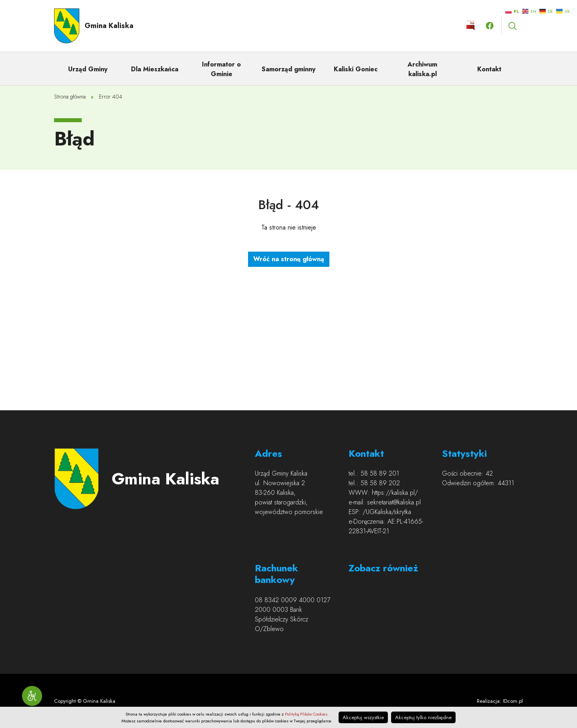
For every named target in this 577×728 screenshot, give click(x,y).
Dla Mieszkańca (155, 69)
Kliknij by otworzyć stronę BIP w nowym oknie (470, 26)
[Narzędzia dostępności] (32, 696)
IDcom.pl (513, 701)
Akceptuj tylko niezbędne (423, 717)
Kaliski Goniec (356, 69)
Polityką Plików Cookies (306, 714)
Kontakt (489, 69)
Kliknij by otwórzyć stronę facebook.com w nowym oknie (490, 26)
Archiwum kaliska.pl (422, 69)
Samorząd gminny (288, 69)
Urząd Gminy (88, 69)
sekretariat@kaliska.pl (394, 502)
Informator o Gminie (221, 69)
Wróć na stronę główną (289, 259)
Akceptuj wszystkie (363, 717)
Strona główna (70, 97)
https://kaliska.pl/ (395, 493)
